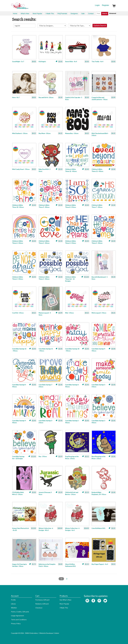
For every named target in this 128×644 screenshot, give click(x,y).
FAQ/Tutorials (62, 14)
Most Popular (37, 14)
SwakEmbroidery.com (28, 7)
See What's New (65, 600)
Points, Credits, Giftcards (20, 612)
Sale (83, 14)
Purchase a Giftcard (42, 600)
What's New (25, 14)
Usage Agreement (18, 616)
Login (97, 5)
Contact (91, 14)
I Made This (50, 14)
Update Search (100, 25)
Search (105, 13)
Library (13, 604)
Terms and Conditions (19, 620)
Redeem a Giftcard (42, 604)
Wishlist (14, 608)
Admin (57, 633)
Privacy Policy (16, 624)
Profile (13, 600)
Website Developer (46, 633)
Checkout (39, 608)
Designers (74, 14)
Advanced (113, 13)
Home (15, 14)
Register (106, 5)
